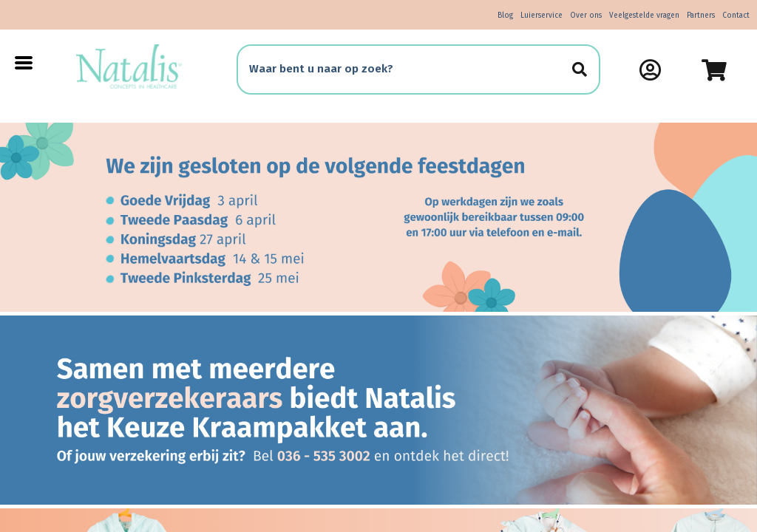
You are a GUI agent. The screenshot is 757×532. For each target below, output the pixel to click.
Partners (701, 16)
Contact (736, 16)
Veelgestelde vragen (644, 16)
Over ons (586, 16)
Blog (505, 16)
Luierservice (542, 16)
